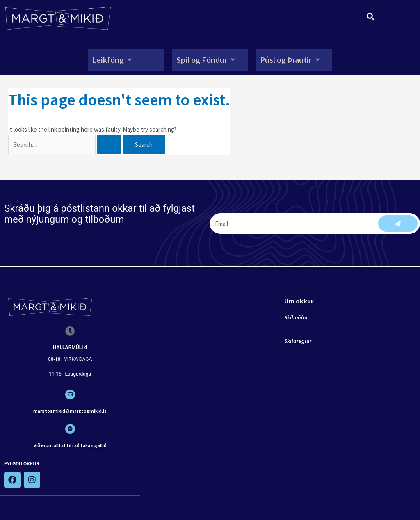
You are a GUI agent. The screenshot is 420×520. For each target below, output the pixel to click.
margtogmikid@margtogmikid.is (70, 411)
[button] (113, 60)
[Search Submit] (114, 145)
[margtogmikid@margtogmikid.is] (70, 395)
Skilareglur (298, 341)
